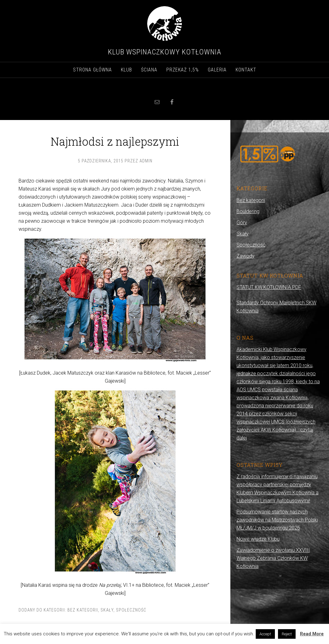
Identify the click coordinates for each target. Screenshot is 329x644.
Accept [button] (265, 634)
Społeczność (131, 610)
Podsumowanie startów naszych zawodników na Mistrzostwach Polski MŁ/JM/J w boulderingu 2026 (277, 520)
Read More (312, 634)
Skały (107, 610)
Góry (242, 223)
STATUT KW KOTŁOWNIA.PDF (269, 287)
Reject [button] (287, 634)
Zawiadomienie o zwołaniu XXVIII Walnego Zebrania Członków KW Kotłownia (273, 558)
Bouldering (248, 211)
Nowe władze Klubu (258, 539)
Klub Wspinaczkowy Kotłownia (165, 52)
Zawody (246, 256)
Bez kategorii (83, 610)
